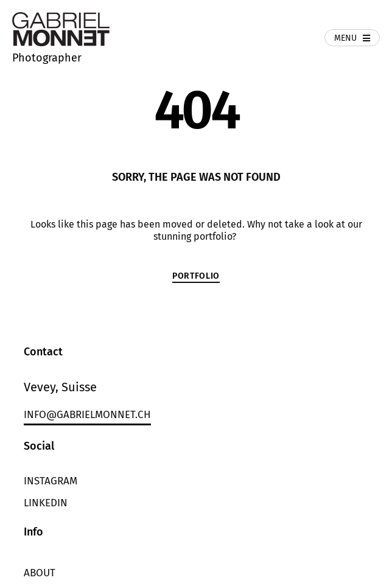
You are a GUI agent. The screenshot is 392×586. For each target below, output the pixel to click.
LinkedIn (46, 503)
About (40, 573)
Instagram (51, 481)
